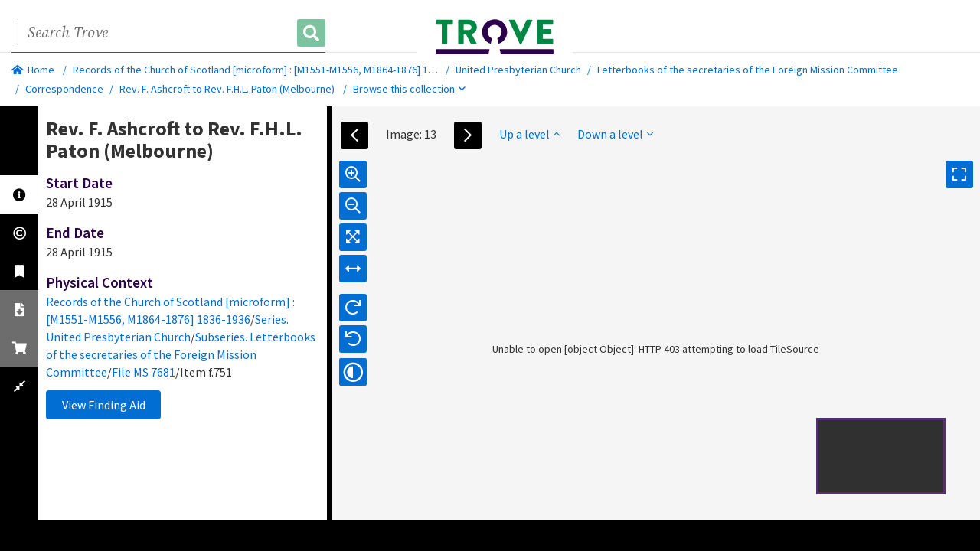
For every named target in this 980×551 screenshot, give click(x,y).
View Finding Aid (104, 405)
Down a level (615, 134)
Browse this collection (409, 89)
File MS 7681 (144, 372)
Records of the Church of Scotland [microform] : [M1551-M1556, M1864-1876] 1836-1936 (271, 70)
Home (33, 70)
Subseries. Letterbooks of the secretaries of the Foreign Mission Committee (181, 354)
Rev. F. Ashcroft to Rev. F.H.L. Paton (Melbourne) (227, 89)
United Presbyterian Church (518, 70)
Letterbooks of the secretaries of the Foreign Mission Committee (748, 70)
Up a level (529, 134)
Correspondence (64, 89)
